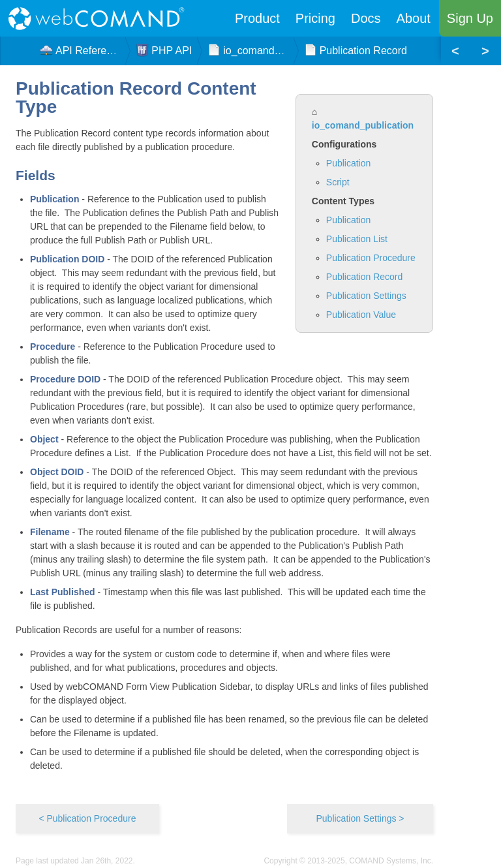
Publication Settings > (360, 818)
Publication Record (365, 277)
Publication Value (361, 315)
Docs (366, 18)
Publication (349, 163)
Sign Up (470, 18)
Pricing (315, 18)
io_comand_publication (363, 125)
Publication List (357, 239)
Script (338, 182)
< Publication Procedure (87, 818)
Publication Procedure (371, 258)
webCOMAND (100, 18)
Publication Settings (366, 296)
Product (257, 18)
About (414, 18)
